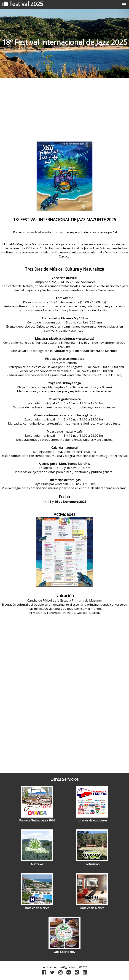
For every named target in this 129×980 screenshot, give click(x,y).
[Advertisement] (64, 109)
